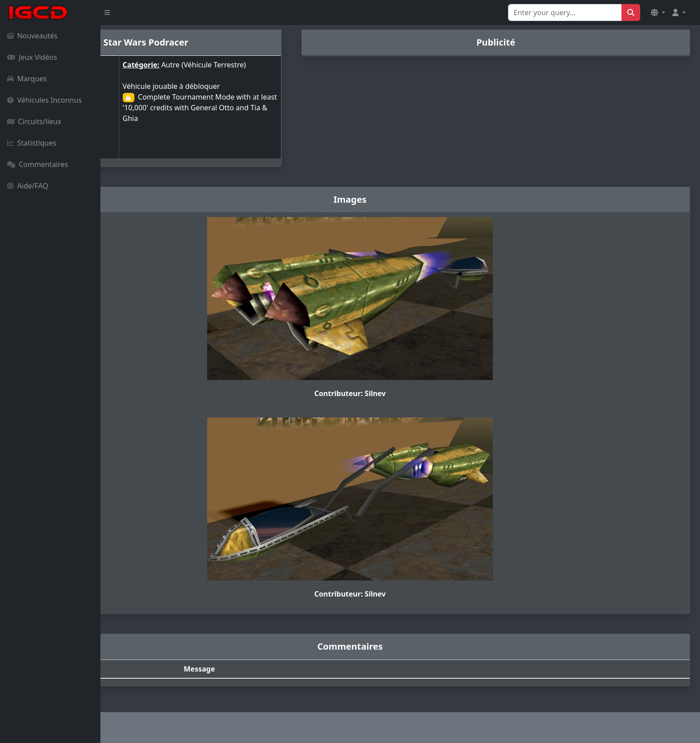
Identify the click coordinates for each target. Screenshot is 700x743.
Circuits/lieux (34, 121)
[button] (658, 13)
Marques (27, 79)
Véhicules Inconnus (44, 100)
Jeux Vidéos (32, 57)
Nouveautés (32, 36)
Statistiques (32, 143)
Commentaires (37, 164)
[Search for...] (565, 13)
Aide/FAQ (28, 186)
